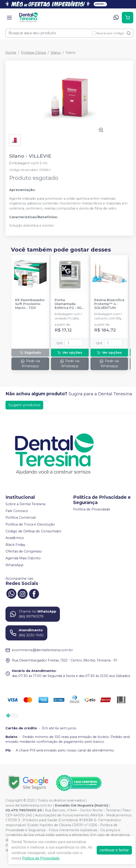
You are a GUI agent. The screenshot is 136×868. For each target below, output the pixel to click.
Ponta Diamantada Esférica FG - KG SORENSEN (68, 304)
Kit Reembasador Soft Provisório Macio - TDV (30, 304)
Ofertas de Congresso (24, 552)
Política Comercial (21, 518)
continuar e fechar (114, 850)
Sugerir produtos (24, 405)
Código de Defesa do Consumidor (33, 531)
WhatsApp (15, 565)
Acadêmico (15, 538)
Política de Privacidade (92, 509)
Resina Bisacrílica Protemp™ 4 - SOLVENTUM (109, 304)
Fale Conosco (17, 511)
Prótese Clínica (33, 53)
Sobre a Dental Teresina (25, 504)
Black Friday (15, 545)
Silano (56, 53)
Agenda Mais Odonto (23, 558)
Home (11, 53)
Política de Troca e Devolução (30, 524)
